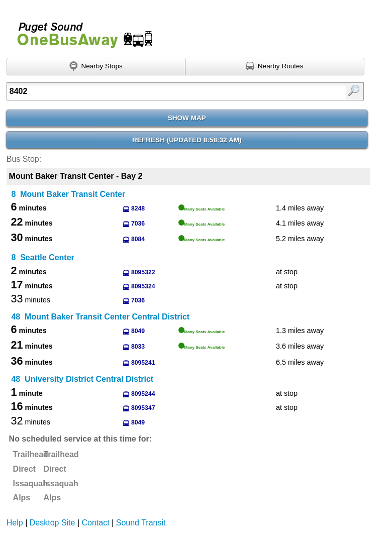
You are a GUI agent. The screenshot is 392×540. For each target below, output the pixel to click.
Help (15, 523)
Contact (96, 523)
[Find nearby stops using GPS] (96, 67)
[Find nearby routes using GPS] (275, 67)
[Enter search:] (160, 91)
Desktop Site (53, 523)
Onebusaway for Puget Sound (80, 31)
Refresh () (187, 140)
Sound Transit (141, 523)
